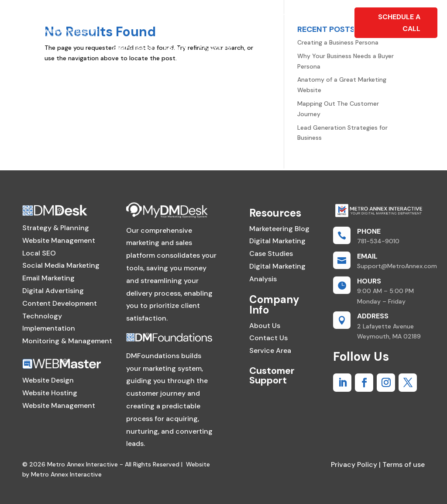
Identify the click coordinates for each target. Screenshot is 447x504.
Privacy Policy (354, 464)
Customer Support (272, 375)
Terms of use (403, 464)
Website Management (59, 240)
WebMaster (134, 16)
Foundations (277, 16)
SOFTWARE (223, 16)
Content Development (60, 303)
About (175, 50)
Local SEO (39, 253)
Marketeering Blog (279, 229)
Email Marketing (48, 278)
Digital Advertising (53, 291)
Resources (133, 50)
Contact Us (268, 338)
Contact (215, 50)
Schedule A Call (399, 23)
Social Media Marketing (61, 265)
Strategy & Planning (56, 228)
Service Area (270, 350)
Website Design (48, 380)
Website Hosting (50, 393)
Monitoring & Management (67, 341)
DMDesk (180, 16)
